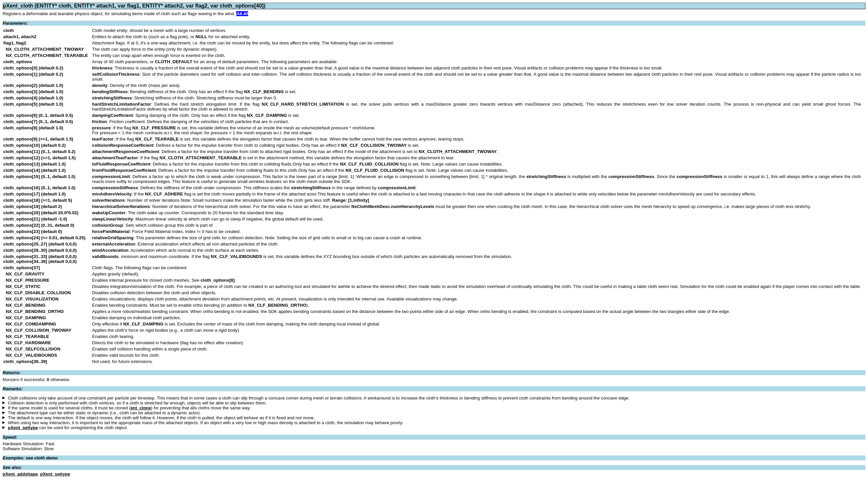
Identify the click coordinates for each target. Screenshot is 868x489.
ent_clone (141, 408)
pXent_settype (23, 428)
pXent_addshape (20, 474)
